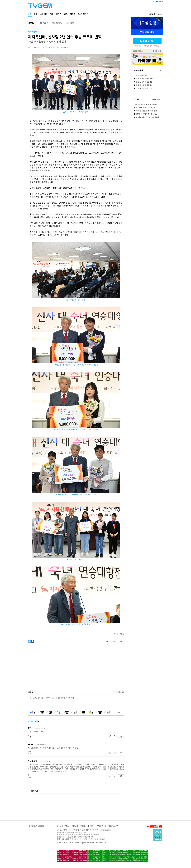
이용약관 (90, 826)
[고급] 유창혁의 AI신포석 (143, 88)
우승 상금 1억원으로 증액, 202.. (145, 108)
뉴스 (30, 14)
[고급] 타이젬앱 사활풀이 (143, 85)
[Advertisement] (76, 664)
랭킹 (52, 14)
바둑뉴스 (32, 23)
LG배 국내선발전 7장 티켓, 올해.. (146, 111)
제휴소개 (75, 826)
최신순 (30, 721)
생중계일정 (57, 23)
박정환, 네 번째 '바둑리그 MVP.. (146, 114)
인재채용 (83, 826)
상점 (66, 14)
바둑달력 (70, 23)
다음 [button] (114, 641)
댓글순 (159, 99)
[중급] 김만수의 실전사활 (143, 82)
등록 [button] (119, 712)
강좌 (36, 14)
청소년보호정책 (113, 826)
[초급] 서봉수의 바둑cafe (143, 79)
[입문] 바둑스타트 (141, 75)
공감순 (37, 721)
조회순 (154, 99)
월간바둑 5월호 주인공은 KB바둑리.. (147, 117)
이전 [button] (108, 641)
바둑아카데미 (139, 70)
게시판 (59, 14)
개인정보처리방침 (101, 826)
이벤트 (73, 14)
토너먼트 (81, 14)
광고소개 (68, 826)
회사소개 (60, 826)
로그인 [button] (160, 14)
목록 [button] (121, 641)
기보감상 (44, 23)
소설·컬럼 (44, 14)
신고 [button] (121, 736)
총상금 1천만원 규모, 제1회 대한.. (146, 104)
